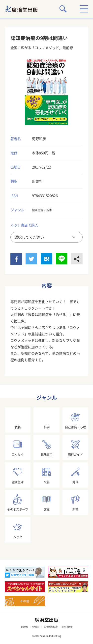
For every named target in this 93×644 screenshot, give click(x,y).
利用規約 (32, 626)
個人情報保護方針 (52, 626)
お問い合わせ (73, 626)
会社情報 (18, 626)
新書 (54, 210)
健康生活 (39, 210)
